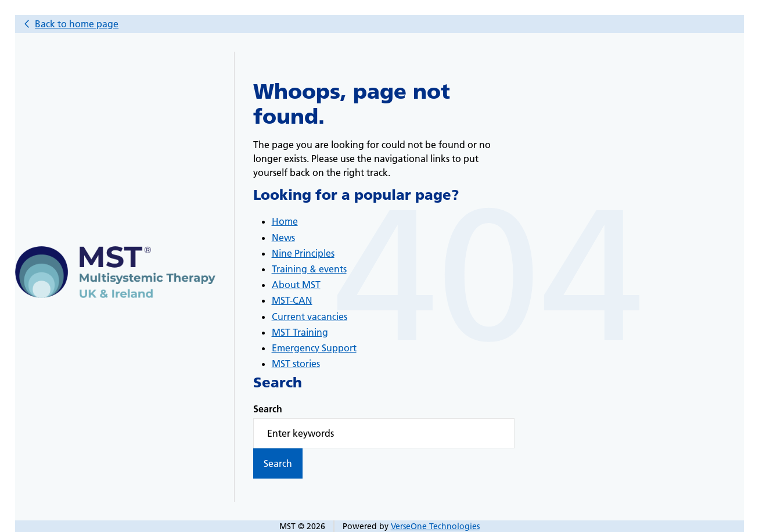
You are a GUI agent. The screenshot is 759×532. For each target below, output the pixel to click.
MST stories (296, 364)
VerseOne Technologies (435, 526)
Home (285, 221)
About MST (296, 285)
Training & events (309, 269)
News (283, 238)
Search (268, 409)
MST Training (300, 332)
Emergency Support (314, 348)
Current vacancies (310, 317)
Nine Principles (303, 253)
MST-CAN (292, 300)
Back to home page (77, 24)
